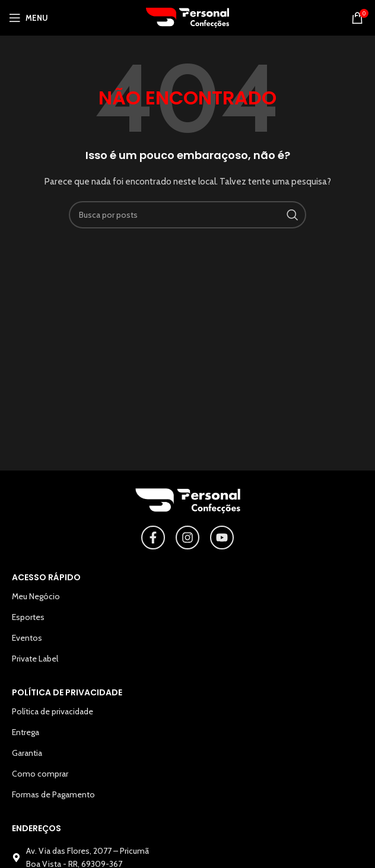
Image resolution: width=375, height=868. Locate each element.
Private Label (35, 659)
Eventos (27, 638)
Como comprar (40, 774)
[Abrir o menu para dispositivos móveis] (28, 18)
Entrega (26, 732)
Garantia (27, 753)
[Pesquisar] (188, 215)
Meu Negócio (36, 596)
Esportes (28, 617)
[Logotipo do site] (188, 17)
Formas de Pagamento (53, 794)
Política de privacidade (53, 711)
